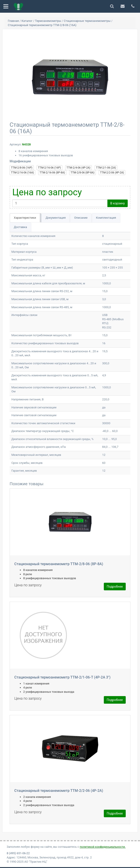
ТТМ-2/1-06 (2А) (106, 168)
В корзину (118, 203)
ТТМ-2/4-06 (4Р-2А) (78, 168)
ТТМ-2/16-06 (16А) (22, 173)
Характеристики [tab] (25, 218)
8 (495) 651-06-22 (18, 853)
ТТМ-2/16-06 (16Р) (49, 168)
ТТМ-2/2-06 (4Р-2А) (112, 173)
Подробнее (115, 587)
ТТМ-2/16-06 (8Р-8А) (52, 173)
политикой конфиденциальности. (103, 847)
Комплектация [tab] (106, 218)
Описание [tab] (81, 218)
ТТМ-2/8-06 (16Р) (22, 168)
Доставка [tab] (20, 227)
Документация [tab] (56, 218)
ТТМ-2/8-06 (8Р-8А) (83, 173)
